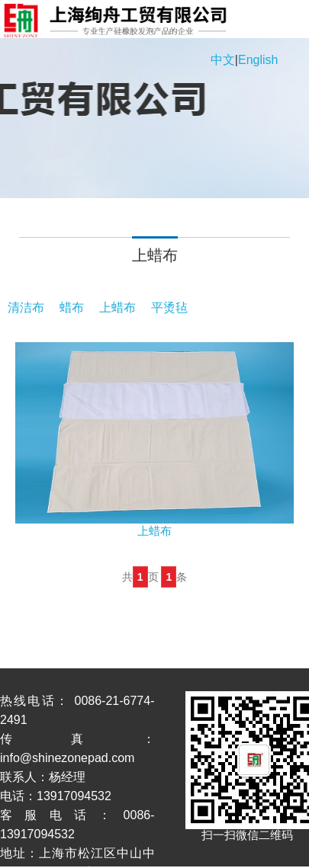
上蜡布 (117, 307)
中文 (223, 60)
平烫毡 (169, 307)
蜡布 (72, 307)
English (258, 60)
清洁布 (26, 307)
